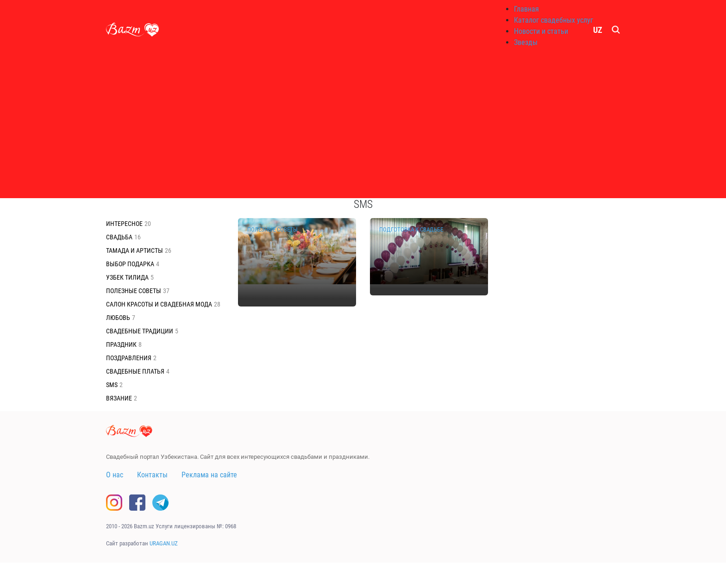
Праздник (121, 344)
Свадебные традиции (140, 331)
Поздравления (129, 358)
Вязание (119, 398)
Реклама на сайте (209, 475)
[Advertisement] (363, 125)
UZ (598, 30)
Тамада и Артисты (135, 250)
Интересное (124, 224)
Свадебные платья (135, 371)
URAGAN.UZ (164, 543)
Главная (526, 9)
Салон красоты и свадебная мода (159, 304)
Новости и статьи (541, 31)
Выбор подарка (130, 264)
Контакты (152, 475)
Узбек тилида (127, 277)
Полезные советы (134, 291)
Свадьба (119, 237)
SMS (112, 385)
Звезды (526, 42)
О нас (115, 475)
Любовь (118, 318)
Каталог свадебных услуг (554, 20)
